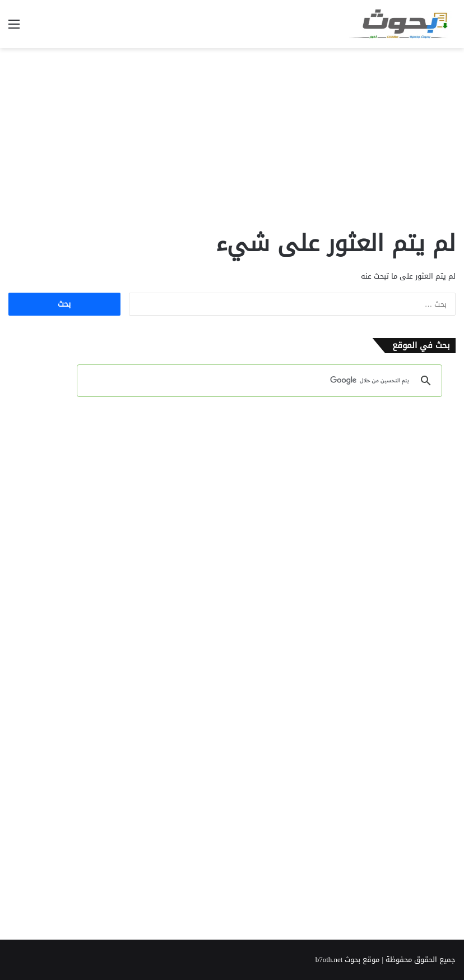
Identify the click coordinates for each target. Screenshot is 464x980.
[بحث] (261, 381)
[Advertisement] (232, 138)
